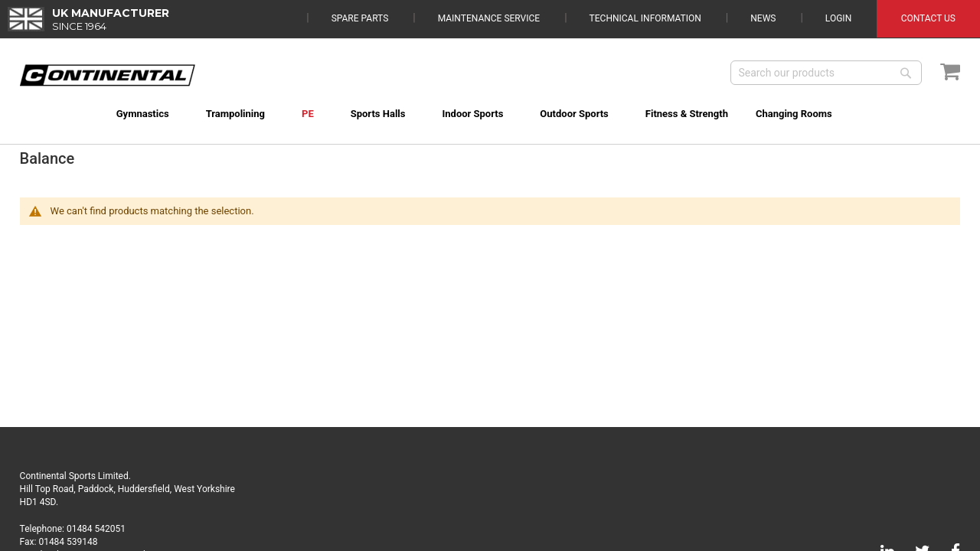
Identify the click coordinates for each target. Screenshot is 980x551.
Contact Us (928, 18)
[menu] (490, 104)
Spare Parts (360, 18)
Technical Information (645, 18)
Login (838, 18)
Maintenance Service (489, 18)
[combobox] (826, 73)
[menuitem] (122, 114)
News (763, 18)
